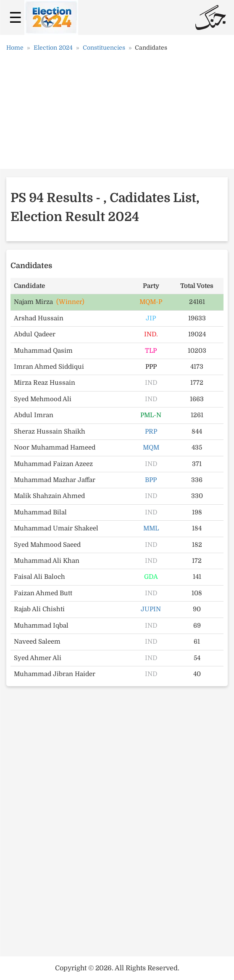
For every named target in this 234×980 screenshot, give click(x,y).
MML (151, 528)
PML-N (151, 415)
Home (15, 48)
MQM (151, 447)
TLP (151, 351)
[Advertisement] (117, 113)
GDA (151, 577)
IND (151, 383)
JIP (151, 318)
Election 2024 (53, 48)
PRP (151, 431)
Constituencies (104, 48)
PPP (151, 367)
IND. (151, 334)
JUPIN (151, 609)
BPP (151, 480)
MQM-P (151, 302)
